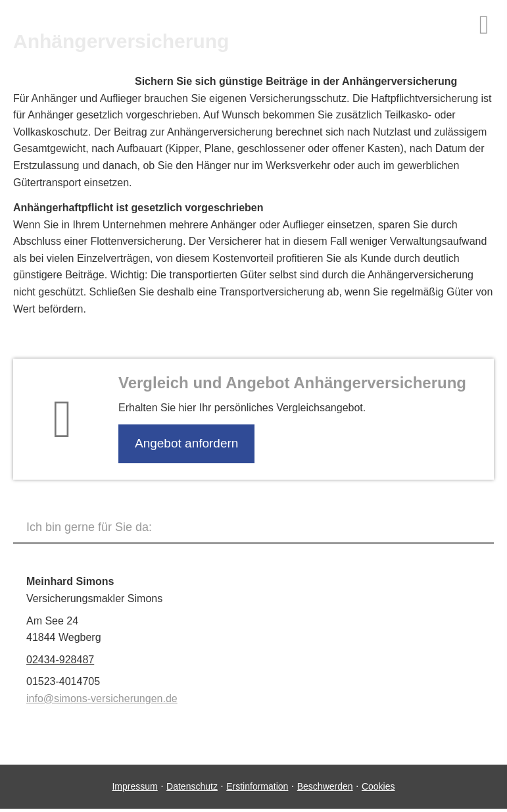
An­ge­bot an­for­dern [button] (186, 443)
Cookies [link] (378, 786)
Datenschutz (192, 786)
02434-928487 (60, 660)
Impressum (134, 786)
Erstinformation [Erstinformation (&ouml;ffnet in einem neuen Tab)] (257, 786)
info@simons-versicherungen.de (102, 698)
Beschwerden (325, 786)
